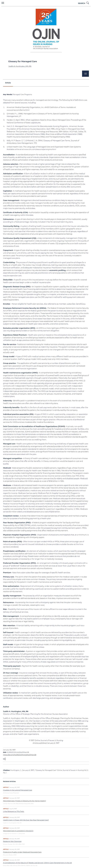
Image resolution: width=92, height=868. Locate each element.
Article (8, 83)
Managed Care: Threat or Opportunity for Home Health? (24, 801)
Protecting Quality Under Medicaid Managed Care (22, 852)
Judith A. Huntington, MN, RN (20, 66)
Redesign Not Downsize (12, 841)
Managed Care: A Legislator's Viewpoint (18, 831)
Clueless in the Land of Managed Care (18, 790)
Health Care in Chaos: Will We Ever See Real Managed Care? (26, 820)
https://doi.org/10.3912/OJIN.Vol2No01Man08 (20, 755)
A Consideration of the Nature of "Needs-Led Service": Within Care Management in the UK (37, 863)
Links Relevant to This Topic (14, 811)
